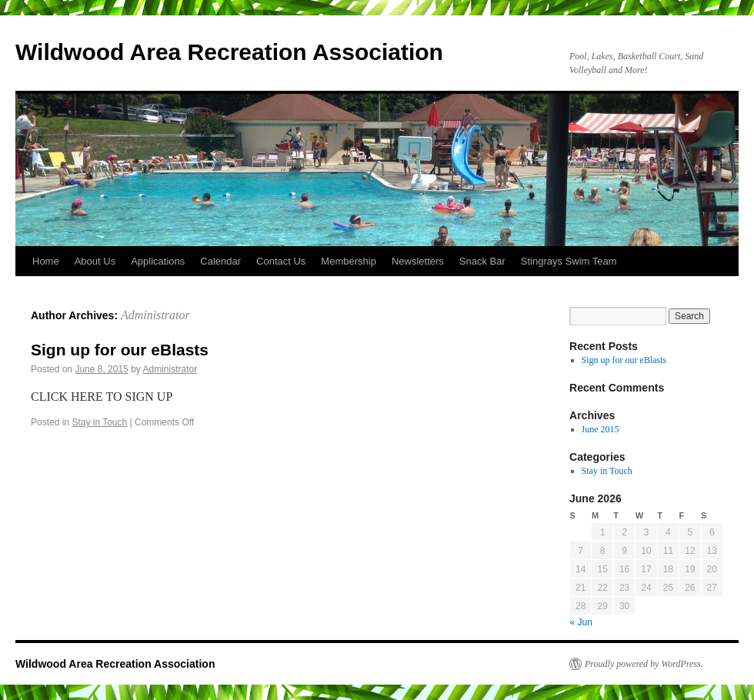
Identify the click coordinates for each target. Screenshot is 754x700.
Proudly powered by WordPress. (644, 664)
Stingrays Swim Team (569, 261)
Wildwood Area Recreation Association (229, 52)
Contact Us (281, 261)
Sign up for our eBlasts (120, 350)
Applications (158, 261)
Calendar (220, 261)
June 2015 (601, 429)
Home (46, 261)
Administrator (155, 315)
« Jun (581, 622)
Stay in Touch (99, 422)
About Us (95, 261)
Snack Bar (482, 261)
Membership (349, 261)
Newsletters (418, 261)
